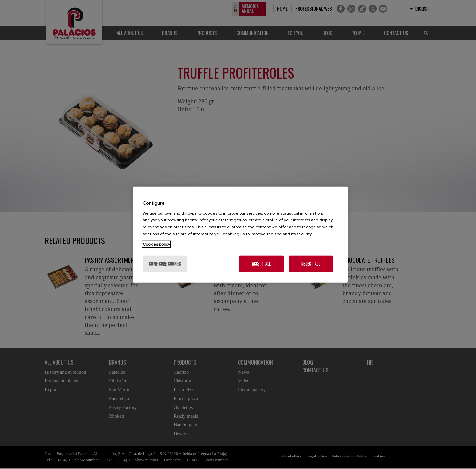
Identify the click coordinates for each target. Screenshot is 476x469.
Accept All (261, 264)
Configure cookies (165, 264)
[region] (240, 234)
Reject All (311, 264)
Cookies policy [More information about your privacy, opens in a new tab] (156, 244)
